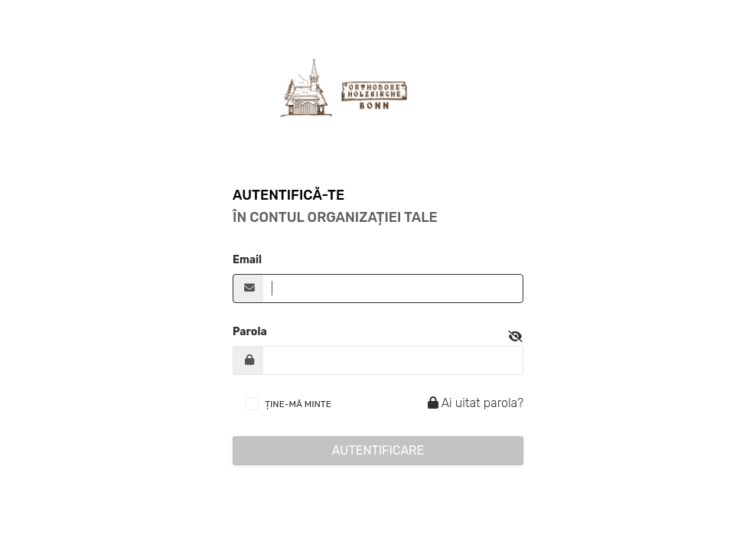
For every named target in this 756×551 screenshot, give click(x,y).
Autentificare (378, 450)
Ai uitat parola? (473, 403)
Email (247, 260)
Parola (250, 332)
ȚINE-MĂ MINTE (298, 404)
